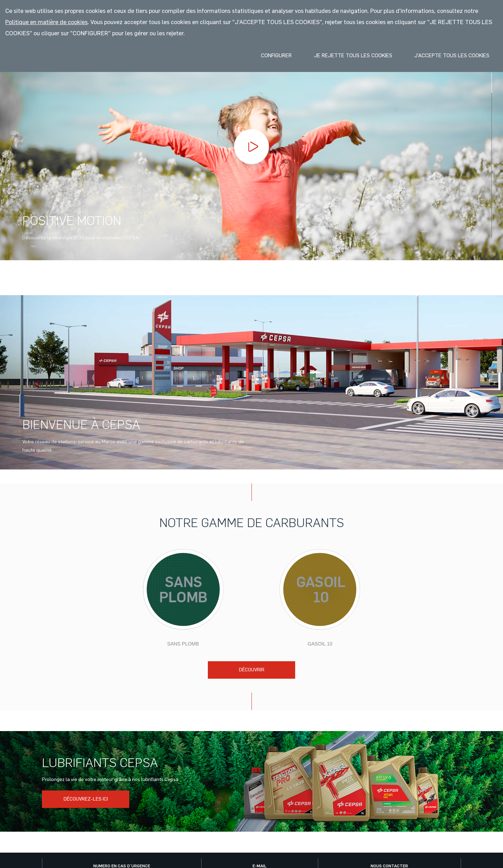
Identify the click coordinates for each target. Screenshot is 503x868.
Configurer (276, 55)
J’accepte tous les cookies (452, 55)
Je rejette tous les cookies (353, 55)
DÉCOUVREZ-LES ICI (86, 799)
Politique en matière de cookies (46, 22)
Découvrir (252, 670)
